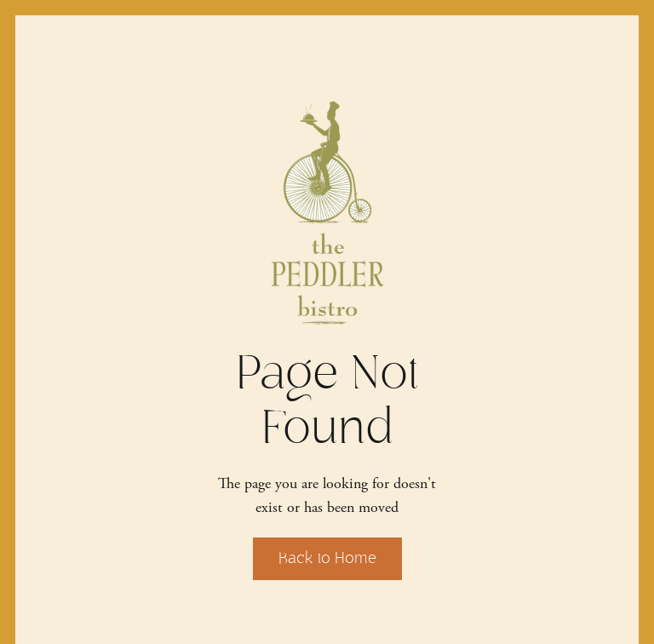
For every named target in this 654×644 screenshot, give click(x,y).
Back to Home (327, 558)
